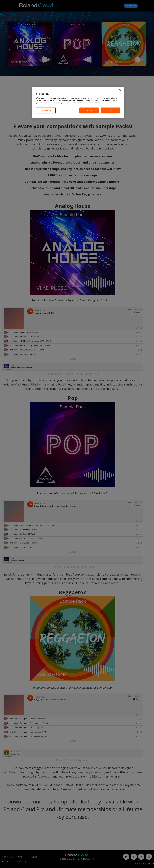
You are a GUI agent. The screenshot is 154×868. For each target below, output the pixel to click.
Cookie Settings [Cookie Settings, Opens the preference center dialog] (46, 110)
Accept (110, 110)
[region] (78, 103)
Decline (89, 110)
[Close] (120, 90)
